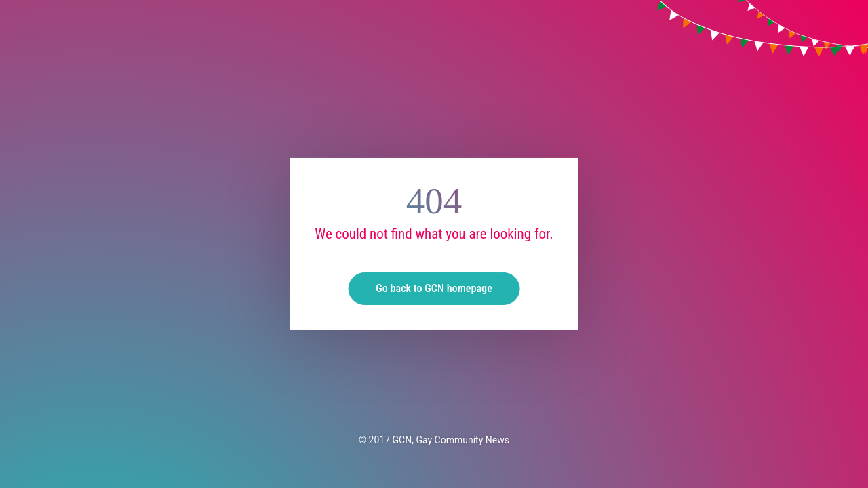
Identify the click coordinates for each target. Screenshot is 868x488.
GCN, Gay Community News (451, 440)
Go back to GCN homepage (434, 288)
